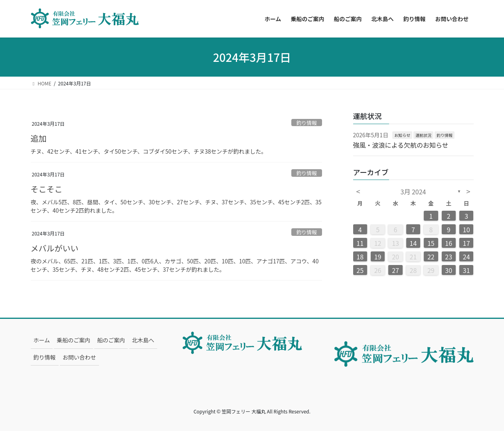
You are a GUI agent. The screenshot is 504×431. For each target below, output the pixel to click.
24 (466, 257)
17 (466, 243)
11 (360, 243)
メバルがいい (55, 248)
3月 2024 (413, 192)
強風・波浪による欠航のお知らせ (401, 145)
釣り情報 (307, 123)
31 (466, 270)
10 (466, 229)
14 (413, 243)
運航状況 (423, 135)
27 (395, 270)
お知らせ (402, 135)
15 (431, 243)
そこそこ (47, 189)
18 (360, 257)
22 (431, 257)
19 (378, 257)
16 (449, 243)
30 (449, 270)
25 (360, 270)
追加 (39, 138)
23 (449, 257)
